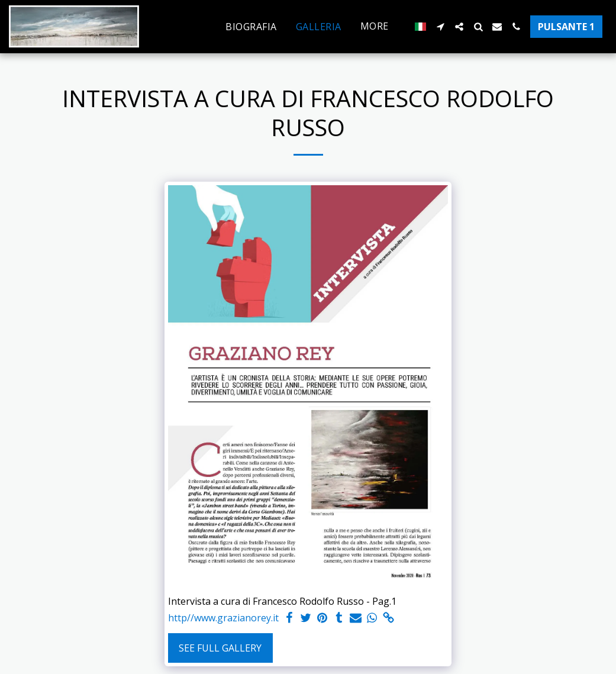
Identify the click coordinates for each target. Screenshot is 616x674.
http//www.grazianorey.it (223, 618)
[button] (440, 27)
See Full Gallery (220, 648)
